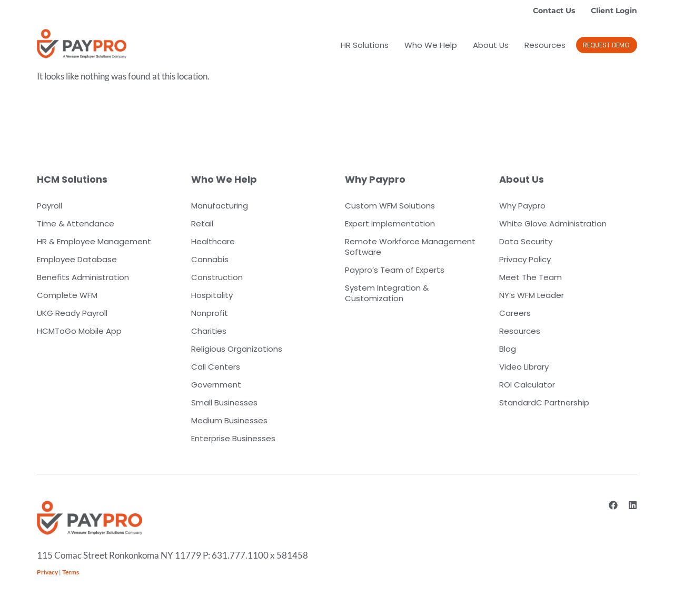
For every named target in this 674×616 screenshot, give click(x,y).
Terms (71, 572)
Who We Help (431, 45)
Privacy (47, 572)
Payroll (49, 206)
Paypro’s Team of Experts (395, 270)
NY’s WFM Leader (532, 295)
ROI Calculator (527, 385)
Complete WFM (67, 295)
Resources (545, 45)
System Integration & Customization (387, 293)
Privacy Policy (525, 259)
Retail (202, 223)
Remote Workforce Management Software (410, 247)
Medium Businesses (229, 420)
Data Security (526, 241)
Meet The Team (531, 277)
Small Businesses (224, 403)
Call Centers (216, 367)
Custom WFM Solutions (390, 206)
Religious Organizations (237, 349)
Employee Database (77, 259)
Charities (209, 331)
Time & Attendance (76, 223)
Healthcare (213, 241)
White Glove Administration (553, 223)
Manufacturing (220, 206)
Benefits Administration (83, 277)
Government (216, 385)
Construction (217, 277)
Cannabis (210, 259)
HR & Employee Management (94, 241)
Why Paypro (522, 206)
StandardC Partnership (544, 403)
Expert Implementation (390, 223)
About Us (491, 45)
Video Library (524, 367)
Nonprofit (210, 313)
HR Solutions (365, 45)
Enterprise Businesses (233, 438)
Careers (515, 313)
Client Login (614, 11)
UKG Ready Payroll (72, 313)
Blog (508, 349)
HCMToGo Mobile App (79, 331)
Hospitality (212, 295)
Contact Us (554, 11)
